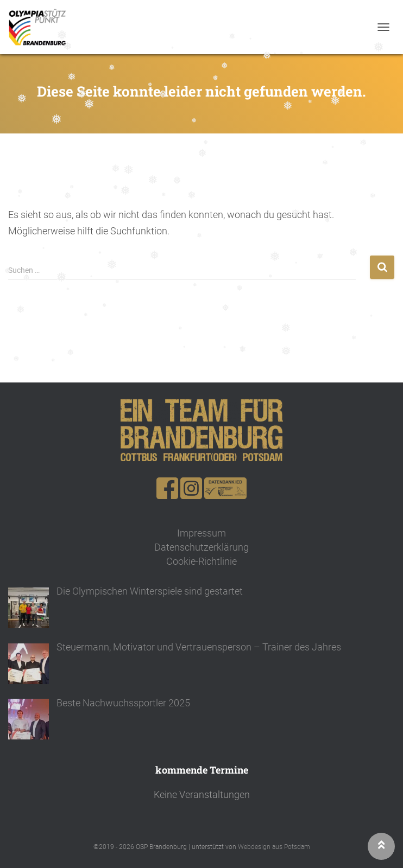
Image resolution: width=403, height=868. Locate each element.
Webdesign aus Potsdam (274, 847)
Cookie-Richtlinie (201, 561)
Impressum (201, 533)
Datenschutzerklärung (201, 547)
